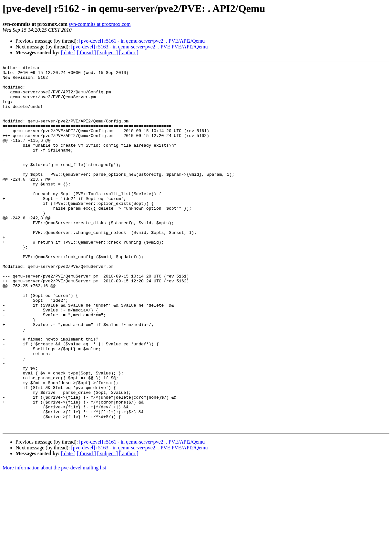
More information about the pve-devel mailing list (54, 540)
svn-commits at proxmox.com (100, 24)
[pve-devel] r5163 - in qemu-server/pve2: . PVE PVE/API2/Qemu (139, 47)
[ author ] (129, 52)
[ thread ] (86, 52)
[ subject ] (108, 52)
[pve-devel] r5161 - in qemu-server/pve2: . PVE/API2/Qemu (142, 41)
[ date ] (68, 52)
